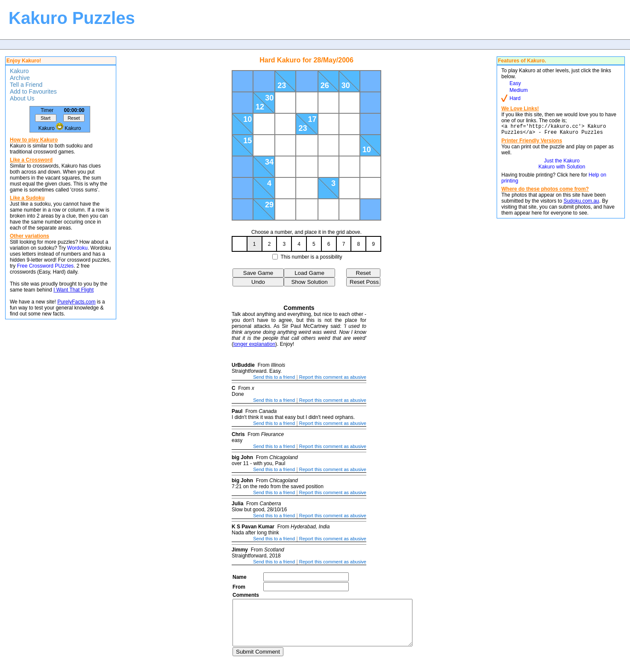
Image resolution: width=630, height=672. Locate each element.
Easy (515, 83)
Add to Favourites (33, 91)
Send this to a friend (274, 377)
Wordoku (77, 248)
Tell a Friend (26, 85)
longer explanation (254, 344)
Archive (20, 78)
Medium (519, 90)
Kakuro (19, 71)
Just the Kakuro (562, 163)
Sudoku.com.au (581, 203)
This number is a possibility (312, 257)
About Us (22, 98)
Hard (515, 98)
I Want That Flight (74, 290)
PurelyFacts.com (76, 302)
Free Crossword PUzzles (46, 266)
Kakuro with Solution (562, 169)
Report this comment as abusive (333, 377)
